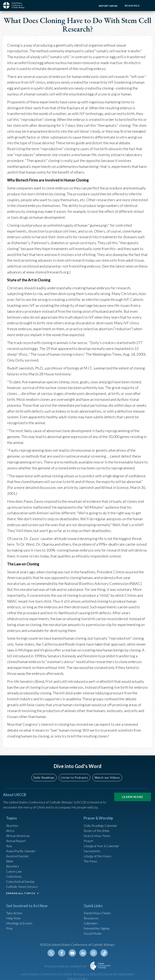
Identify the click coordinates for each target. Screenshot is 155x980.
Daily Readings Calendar (100, 825)
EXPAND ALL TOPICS (21, 893)
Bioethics (13, 866)
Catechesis (14, 876)
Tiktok (104, 953)
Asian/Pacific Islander (21, 851)
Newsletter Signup (97, 928)
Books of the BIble (97, 831)
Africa (10, 831)
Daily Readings (44, 777)
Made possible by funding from (66, 966)
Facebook (62, 953)
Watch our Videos (107, 777)
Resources (91, 918)
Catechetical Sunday (20, 881)
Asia (9, 846)
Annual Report (16, 841)
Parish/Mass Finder (97, 913)
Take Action (14, 913)
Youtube (72, 953)
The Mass (90, 861)
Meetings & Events (19, 923)
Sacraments (92, 851)
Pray (9, 928)
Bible (10, 861)
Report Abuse (108, 6)
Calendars (91, 923)
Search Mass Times (97, 836)
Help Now (13, 918)
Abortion (12, 825)
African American (18, 836)
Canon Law (14, 871)
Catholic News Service (22, 887)
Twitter (51, 953)
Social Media (93, 933)
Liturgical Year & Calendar (101, 846)
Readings (132, 6)
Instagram (93, 953)
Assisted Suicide (17, 856)
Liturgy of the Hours (98, 856)
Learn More (133, 797)
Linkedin (83, 953)
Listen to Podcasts (74, 777)
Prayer (88, 841)
